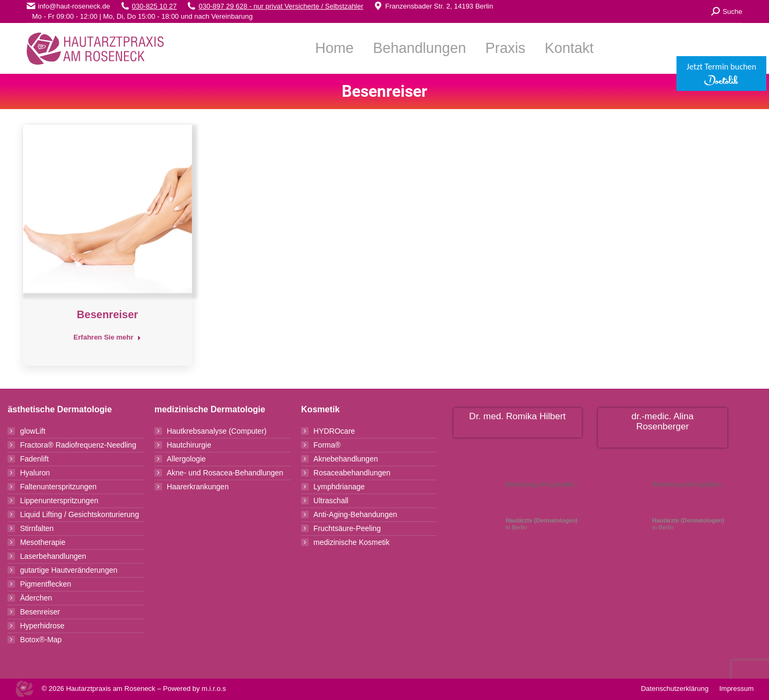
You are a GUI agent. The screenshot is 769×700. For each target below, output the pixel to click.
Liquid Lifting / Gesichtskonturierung (79, 514)
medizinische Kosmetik (351, 542)
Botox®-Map (41, 640)
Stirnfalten (37, 528)
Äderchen (36, 598)
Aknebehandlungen (346, 459)
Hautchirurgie (189, 445)
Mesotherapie (43, 542)
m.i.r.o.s (214, 689)
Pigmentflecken (45, 584)
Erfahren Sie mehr (107, 337)
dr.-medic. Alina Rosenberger (663, 421)
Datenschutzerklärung (674, 689)
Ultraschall (331, 501)
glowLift (32, 431)
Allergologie (186, 459)
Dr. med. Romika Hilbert (517, 416)
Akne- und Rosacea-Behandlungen (225, 473)
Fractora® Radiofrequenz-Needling (78, 445)
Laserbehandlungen (53, 556)
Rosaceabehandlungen (352, 473)
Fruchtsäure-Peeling (347, 528)
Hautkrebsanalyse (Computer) (217, 431)
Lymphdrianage (339, 487)
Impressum (736, 689)
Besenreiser (108, 314)
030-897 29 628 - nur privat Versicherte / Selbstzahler (281, 6)
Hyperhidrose (42, 626)
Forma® (327, 445)
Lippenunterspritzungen (59, 501)
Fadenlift (34, 459)
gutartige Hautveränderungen (68, 570)
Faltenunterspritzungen (58, 487)
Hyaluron (35, 473)
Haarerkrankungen (198, 487)
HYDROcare (334, 431)
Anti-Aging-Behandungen (355, 514)
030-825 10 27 (155, 6)
